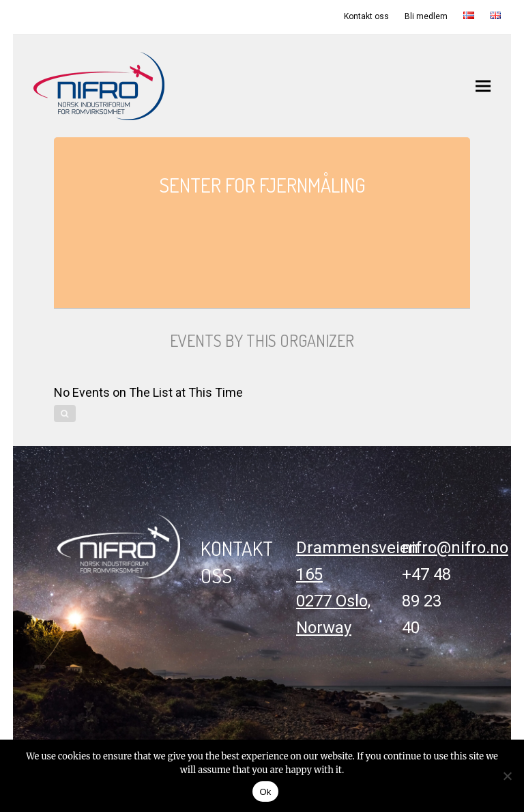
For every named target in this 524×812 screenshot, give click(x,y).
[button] (483, 86)
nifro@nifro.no (455, 548)
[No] (507, 776)
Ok (265, 792)
